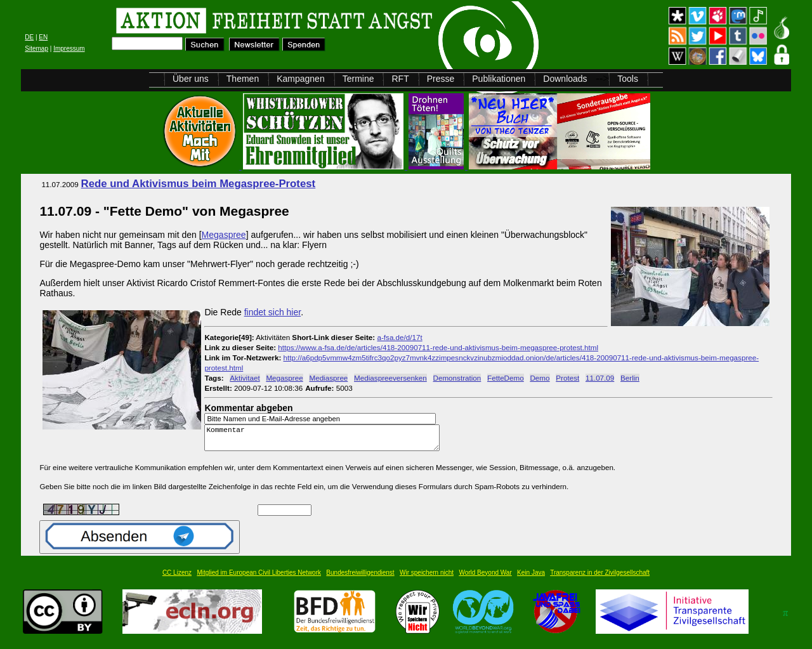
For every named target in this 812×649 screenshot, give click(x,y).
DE (29, 37)
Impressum (69, 49)
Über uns (191, 79)
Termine (358, 79)
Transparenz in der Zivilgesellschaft (600, 578)
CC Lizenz (177, 578)
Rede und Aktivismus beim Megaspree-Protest (199, 184)
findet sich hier (273, 312)
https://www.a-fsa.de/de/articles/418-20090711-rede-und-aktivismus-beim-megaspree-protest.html (438, 347)
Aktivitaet (245, 378)
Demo (540, 378)
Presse (441, 79)
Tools (628, 79)
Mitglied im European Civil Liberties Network (259, 578)
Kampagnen (301, 79)
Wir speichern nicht (427, 578)
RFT (400, 79)
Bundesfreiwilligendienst (360, 578)
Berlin (630, 378)
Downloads (565, 79)
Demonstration (457, 378)
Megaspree (224, 235)
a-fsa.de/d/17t (399, 337)
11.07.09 (600, 378)
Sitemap (36, 49)
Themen (243, 79)
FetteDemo (506, 378)
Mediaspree (328, 378)
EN (43, 37)
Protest (567, 378)
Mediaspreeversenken (390, 378)
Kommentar (325, 441)
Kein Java (531, 578)
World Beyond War (485, 578)
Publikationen (499, 79)
